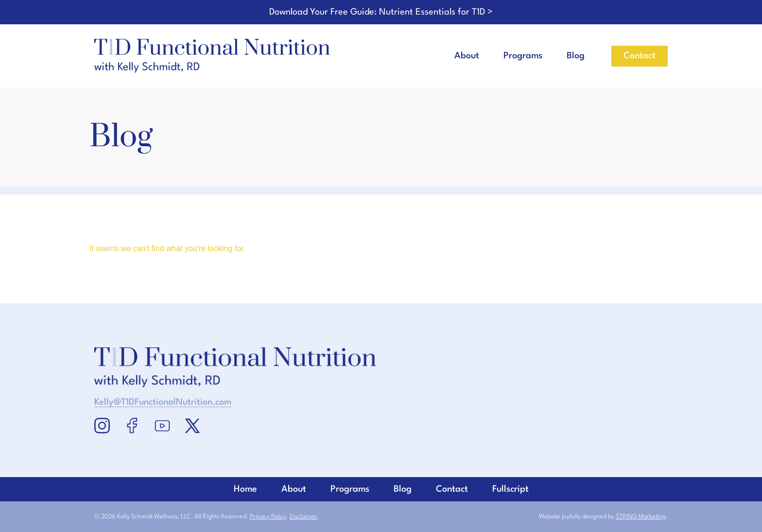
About (467, 56)
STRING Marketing (641, 517)
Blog (576, 56)
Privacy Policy (268, 517)
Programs (523, 56)
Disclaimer (303, 517)
